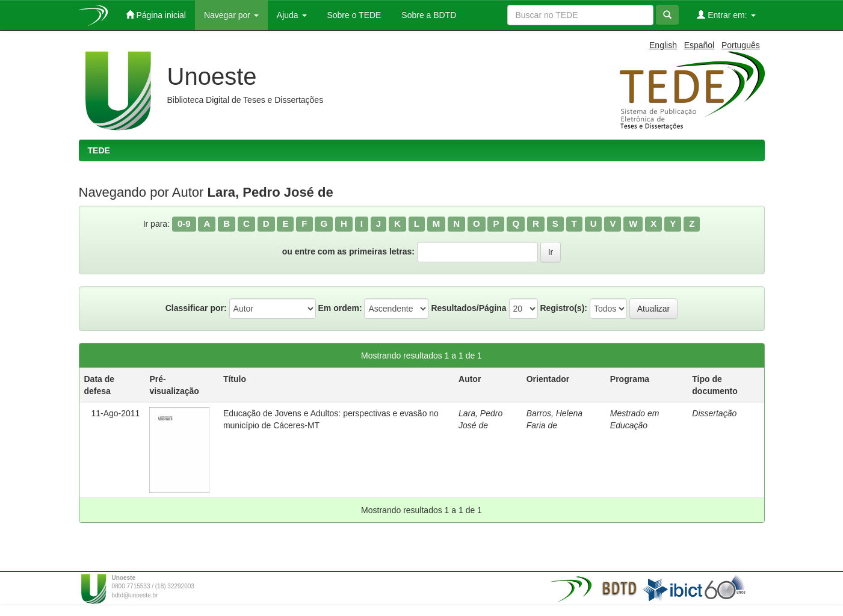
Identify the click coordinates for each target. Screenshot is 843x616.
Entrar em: (726, 15)
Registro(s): (564, 308)
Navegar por (231, 15)
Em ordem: (340, 308)
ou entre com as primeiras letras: (348, 251)
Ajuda (292, 15)
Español (699, 45)
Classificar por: (196, 308)
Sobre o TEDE (353, 15)
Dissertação (714, 413)
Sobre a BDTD (428, 15)
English (663, 45)
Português (741, 45)
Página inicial (156, 15)
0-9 (184, 223)
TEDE (99, 150)
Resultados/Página (468, 308)
